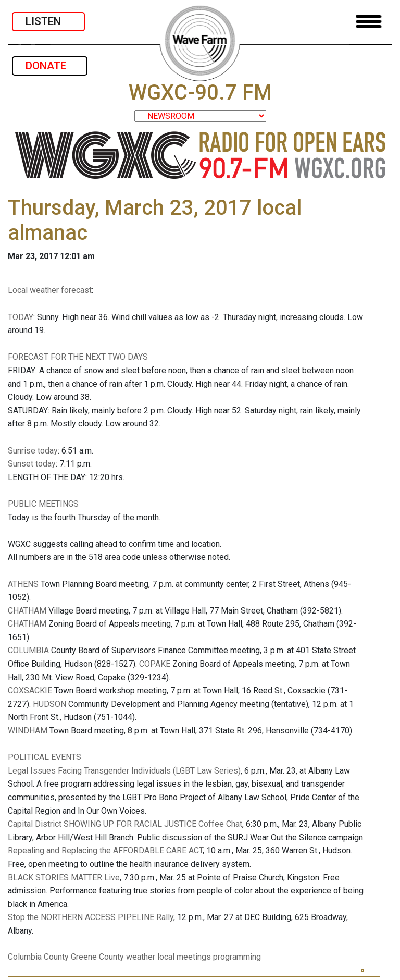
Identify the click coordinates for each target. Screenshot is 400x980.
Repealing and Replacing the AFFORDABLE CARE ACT (105, 850)
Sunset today (32, 464)
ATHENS (23, 584)
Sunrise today (33, 451)
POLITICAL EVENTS (45, 757)
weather (141, 957)
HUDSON (49, 704)
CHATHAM (27, 611)
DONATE (50, 66)
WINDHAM (28, 731)
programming (237, 957)
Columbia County (38, 957)
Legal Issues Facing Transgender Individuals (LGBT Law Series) (124, 771)
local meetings (184, 957)
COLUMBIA (28, 650)
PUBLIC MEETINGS (43, 504)
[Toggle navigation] (369, 22)
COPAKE (155, 664)
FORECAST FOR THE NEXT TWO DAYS (78, 357)
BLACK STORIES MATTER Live (64, 878)
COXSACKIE (30, 690)
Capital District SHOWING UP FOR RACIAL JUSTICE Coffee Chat (125, 824)
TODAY (21, 317)
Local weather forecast (50, 290)
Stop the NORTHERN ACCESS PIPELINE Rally (91, 917)
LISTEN (48, 21)
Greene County (97, 957)
